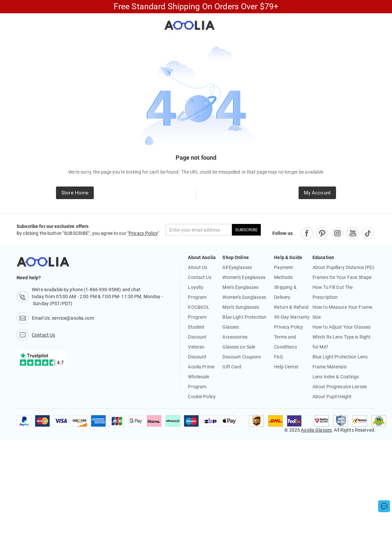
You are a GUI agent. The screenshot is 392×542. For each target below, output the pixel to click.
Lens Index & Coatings (336, 377)
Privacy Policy (143, 233)
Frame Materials (330, 367)
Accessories (235, 337)
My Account (317, 193)
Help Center (286, 367)
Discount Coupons (242, 357)
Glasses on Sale (239, 347)
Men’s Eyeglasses (240, 287)
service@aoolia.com (73, 318)
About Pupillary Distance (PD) (343, 267)
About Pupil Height (332, 397)
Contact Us (199, 277)
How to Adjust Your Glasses (341, 327)
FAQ (278, 357)
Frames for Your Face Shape (342, 277)
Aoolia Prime (201, 367)
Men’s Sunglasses (241, 307)
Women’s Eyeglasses (244, 277)
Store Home (75, 193)
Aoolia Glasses (316, 430)
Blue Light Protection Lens (340, 357)
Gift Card (232, 367)
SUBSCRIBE (246, 230)
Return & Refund (291, 307)
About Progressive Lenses (340, 387)
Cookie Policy (202, 397)
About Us (197, 267)
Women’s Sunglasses (244, 297)
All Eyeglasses (237, 267)
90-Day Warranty (292, 317)
